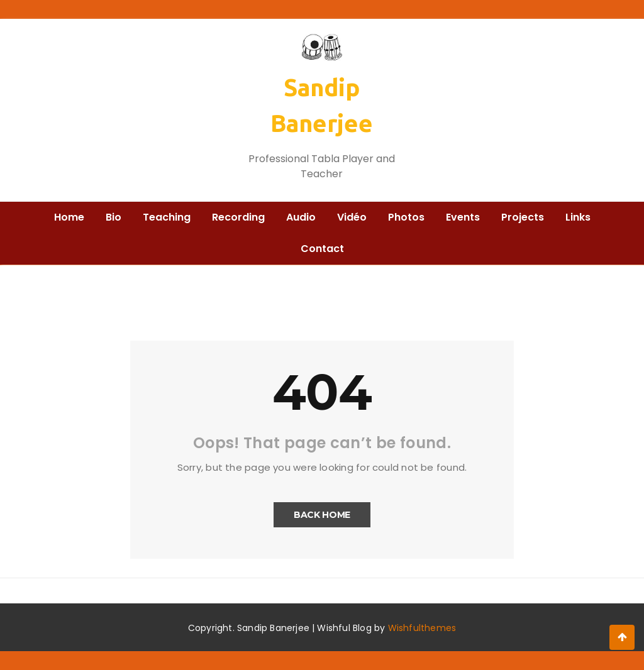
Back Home (322, 515)
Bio (114, 217)
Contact (322, 249)
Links (578, 217)
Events (463, 217)
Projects (523, 217)
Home (69, 217)
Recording (238, 217)
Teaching (167, 217)
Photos (406, 217)
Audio (301, 217)
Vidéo (352, 217)
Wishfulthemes (422, 628)
